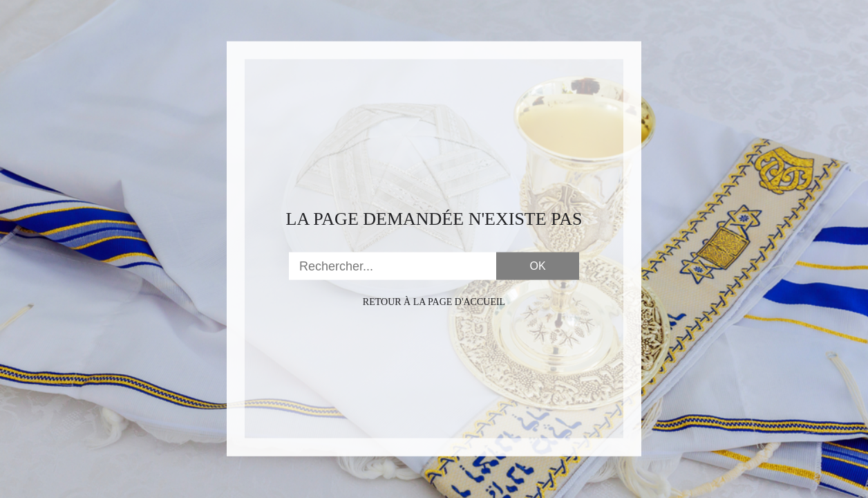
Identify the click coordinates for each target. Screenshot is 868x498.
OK (537, 266)
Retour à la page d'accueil (434, 302)
